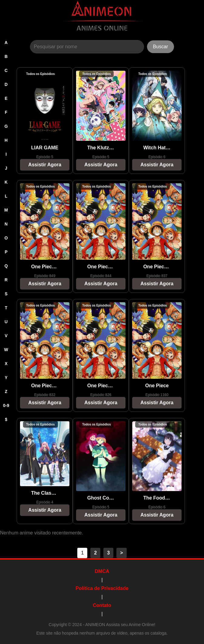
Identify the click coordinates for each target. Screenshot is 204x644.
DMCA (102, 571)
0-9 (6, 405)
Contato (102, 605)
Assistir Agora (45, 165)
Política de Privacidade (102, 588)
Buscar (161, 47)
